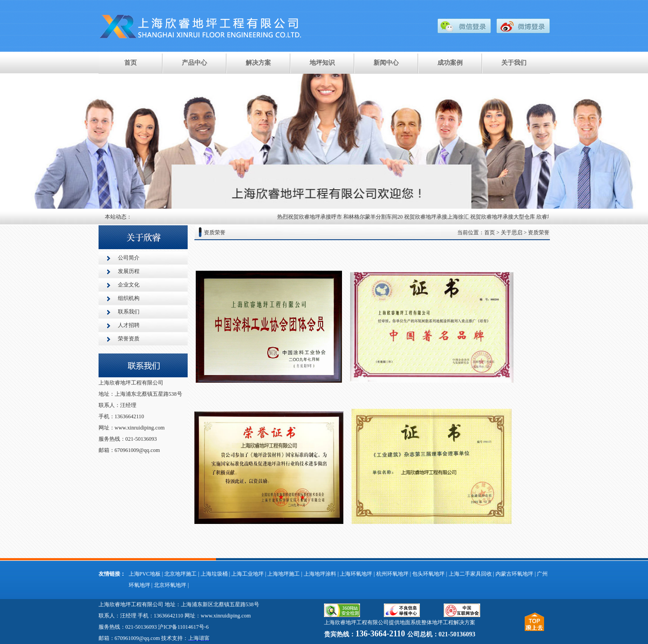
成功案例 (450, 63)
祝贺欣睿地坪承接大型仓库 (504, 217)
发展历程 (129, 271)
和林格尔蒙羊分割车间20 (374, 217)
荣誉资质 (129, 339)
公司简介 (129, 258)
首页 (130, 63)
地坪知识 (322, 63)
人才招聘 (129, 325)
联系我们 (129, 312)
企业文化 (129, 285)
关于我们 (514, 63)
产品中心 (194, 63)
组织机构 (129, 298)
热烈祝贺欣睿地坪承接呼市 (311, 217)
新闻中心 (386, 63)
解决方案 (258, 63)
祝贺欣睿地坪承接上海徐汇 (438, 217)
